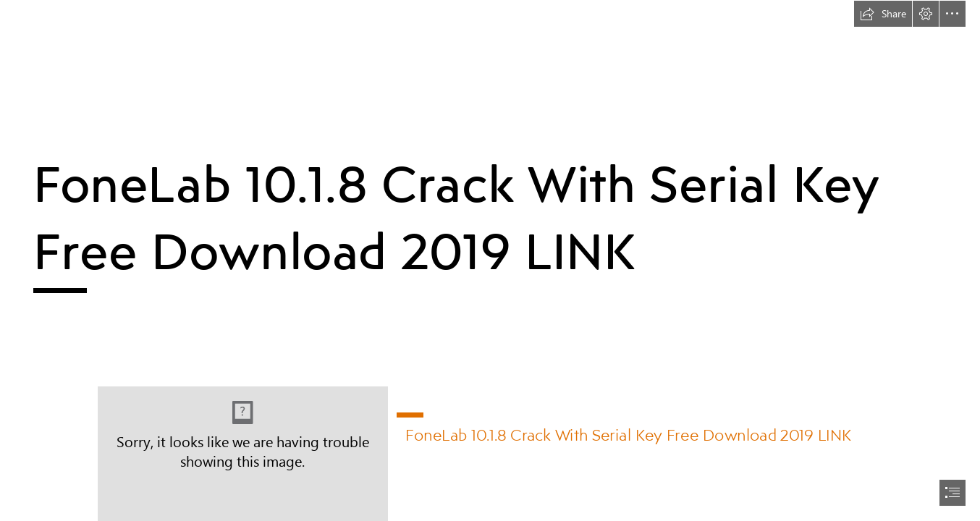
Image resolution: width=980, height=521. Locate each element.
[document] (490, 260)
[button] (883, 14)
